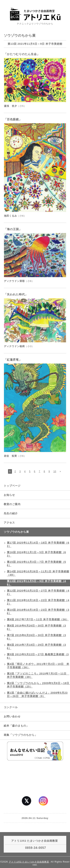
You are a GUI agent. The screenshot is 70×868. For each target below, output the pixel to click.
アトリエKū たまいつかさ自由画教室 (29, 862)
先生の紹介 (11, 513)
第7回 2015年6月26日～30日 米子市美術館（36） (36, 637)
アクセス (9, 523)
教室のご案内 (12, 504)
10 (55, 471)
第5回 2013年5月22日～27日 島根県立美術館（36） (38, 656)
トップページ (12, 486)
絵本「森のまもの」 (16, 726)
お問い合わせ (12, 716)
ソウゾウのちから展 (16, 532)
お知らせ (9, 495)
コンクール (11, 707)
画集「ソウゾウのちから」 (22, 735)
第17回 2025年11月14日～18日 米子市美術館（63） (38, 544)
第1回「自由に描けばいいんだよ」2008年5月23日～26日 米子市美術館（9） (37, 694)
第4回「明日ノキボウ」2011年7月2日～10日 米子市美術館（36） (38, 666)
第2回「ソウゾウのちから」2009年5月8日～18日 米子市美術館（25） (38, 685)
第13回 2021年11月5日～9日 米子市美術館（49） (36, 583)
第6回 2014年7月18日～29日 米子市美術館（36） (36, 646)
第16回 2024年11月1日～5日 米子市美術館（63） (36, 554)
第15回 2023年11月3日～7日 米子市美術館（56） (36, 564)
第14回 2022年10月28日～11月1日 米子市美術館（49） (38, 573)
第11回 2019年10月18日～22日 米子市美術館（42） (38, 602)
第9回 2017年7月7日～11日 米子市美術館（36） (38, 619)
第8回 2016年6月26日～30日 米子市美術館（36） (36, 627)
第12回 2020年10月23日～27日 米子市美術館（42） (38, 592)
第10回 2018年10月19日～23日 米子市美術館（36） (38, 612)
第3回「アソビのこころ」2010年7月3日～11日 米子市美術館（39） (38, 675)
